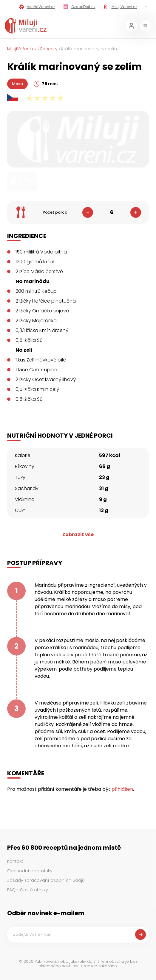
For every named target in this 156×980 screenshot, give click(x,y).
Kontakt (15, 861)
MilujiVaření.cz (22, 49)
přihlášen (122, 789)
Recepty (49, 49)
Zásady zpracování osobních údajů (46, 880)
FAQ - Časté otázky (28, 890)
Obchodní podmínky (30, 871)
